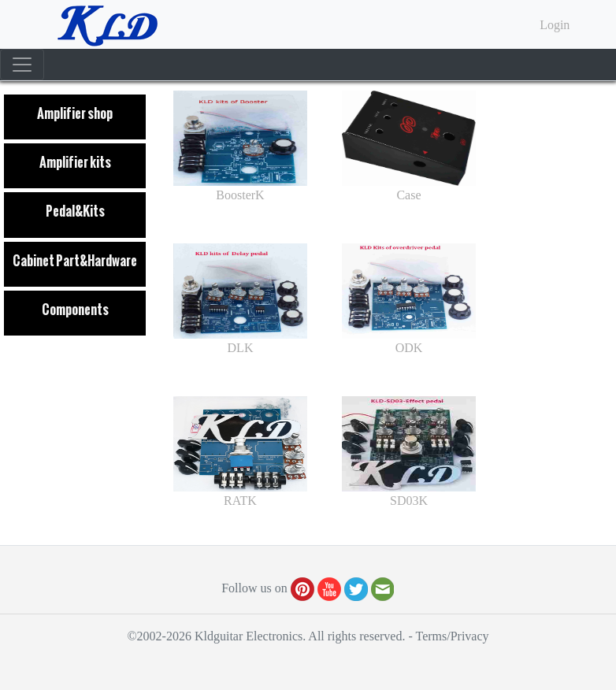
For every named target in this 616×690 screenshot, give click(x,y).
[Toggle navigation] (22, 65)
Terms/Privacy (452, 636)
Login (555, 25)
